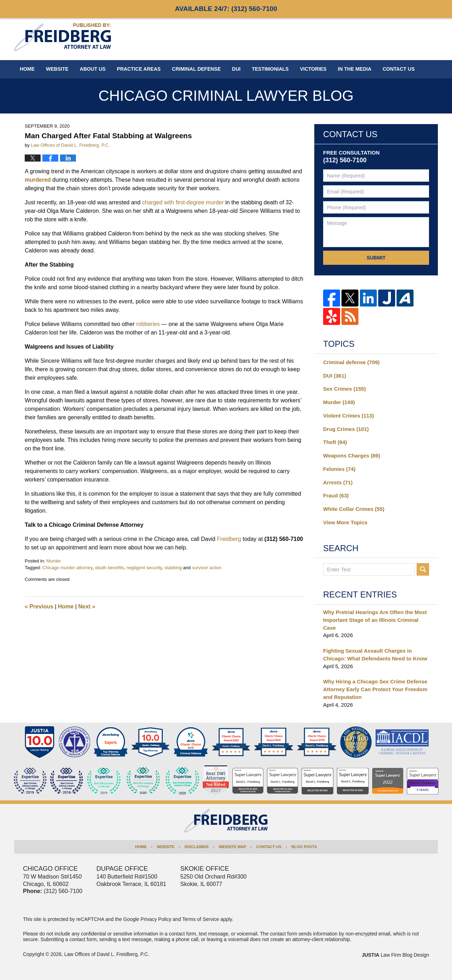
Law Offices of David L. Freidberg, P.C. (107, 954)
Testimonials (270, 69)
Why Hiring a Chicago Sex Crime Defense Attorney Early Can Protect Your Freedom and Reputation (375, 689)
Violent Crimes (349, 416)
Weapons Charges (352, 456)
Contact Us (269, 847)
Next (87, 606)
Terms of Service (201, 919)
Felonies (339, 469)
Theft (335, 442)
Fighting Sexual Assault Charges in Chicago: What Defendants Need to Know (375, 655)
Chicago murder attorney (67, 568)
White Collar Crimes (354, 509)
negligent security (144, 568)
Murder (53, 561)
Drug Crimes (346, 429)
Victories (313, 69)
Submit (376, 258)
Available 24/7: (226, 9)
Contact (399, 69)
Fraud (336, 495)
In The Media (355, 69)
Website (57, 69)
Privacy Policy (156, 919)
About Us (93, 69)
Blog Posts (304, 847)
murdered (38, 180)
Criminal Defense (196, 69)
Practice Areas (139, 69)
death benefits (109, 568)
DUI (236, 69)
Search (423, 569)
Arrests (338, 482)
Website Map (232, 847)
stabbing (173, 568)
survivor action (207, 568)
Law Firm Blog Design (395, 955)
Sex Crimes (344, 389)
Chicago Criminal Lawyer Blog (63, 37)
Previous (39, 606)
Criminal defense (351, 362)
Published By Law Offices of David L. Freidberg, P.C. (392, 39)
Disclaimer (197, 847)
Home (27, 69)
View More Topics (345, 522)
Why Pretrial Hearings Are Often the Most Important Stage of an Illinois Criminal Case (375, 620)
